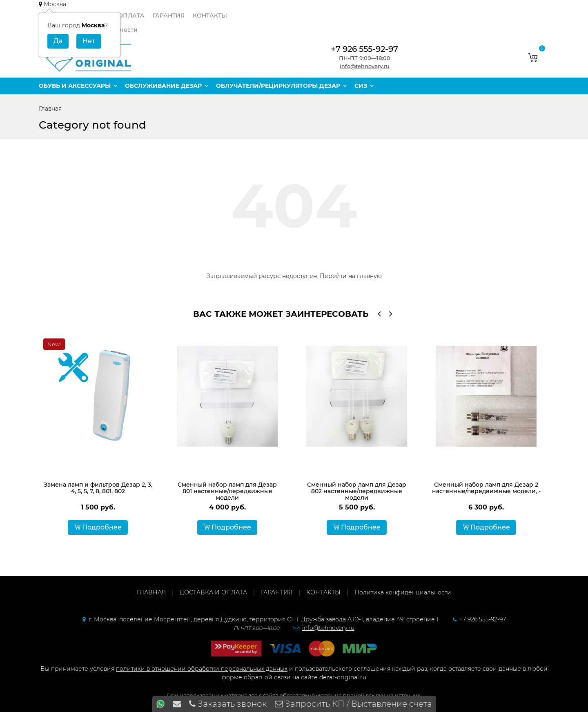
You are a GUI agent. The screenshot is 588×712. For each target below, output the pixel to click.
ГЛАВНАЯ (151, 592)
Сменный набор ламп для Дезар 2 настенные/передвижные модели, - (486, 488)
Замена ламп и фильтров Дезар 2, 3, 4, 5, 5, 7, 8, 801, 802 (98, 488)
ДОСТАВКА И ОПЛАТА (213, 592)
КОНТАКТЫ (210, 16)
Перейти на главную (351, 276)
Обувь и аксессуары (75, 86)
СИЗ (361, 86)
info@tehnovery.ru (365, 66)
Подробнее (98, 527)
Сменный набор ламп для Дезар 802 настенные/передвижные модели (357, 491)
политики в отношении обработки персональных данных (202, 669)
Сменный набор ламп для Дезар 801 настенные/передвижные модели (227, 491)
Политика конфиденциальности (403, 592)
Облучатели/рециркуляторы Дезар (278, 86)
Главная (50, 109)
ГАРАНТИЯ (169, 16)
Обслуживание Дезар (163, 86)
